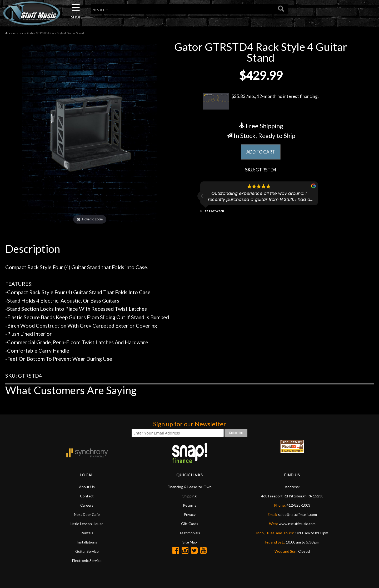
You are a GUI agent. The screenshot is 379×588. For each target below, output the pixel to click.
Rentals (87, 533)
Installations (87, 543)
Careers (87, 506)
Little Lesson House (87, 524)
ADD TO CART (261, 153)
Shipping (189, 496)
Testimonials (189, 533)
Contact (87, 496)
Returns (190, 506)
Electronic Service (87, 561)
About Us (87, 487)
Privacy (190, 515)
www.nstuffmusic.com (297, 524)
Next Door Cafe (87, 515)
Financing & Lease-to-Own (190, 487)
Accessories (14, 34)
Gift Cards (190, 524)
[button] (202, 197)
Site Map (190, 543)
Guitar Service (87, 552)
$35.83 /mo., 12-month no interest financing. (261, 102)
